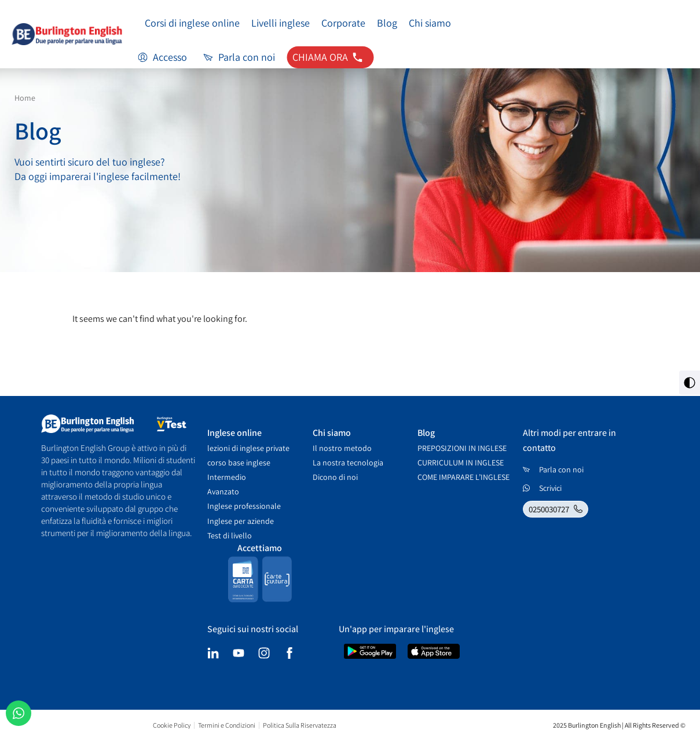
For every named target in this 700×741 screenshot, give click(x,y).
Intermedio (227, 477)
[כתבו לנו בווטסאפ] (557, 488)
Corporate (343, 23)
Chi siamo (430, 23)
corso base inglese (239, 463)
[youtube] (239, 653)
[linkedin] (213, 653)
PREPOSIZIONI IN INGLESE (462, 448)
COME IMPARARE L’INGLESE (463, 477)
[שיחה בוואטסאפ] (19, 713)
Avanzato (223, 491)
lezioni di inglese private (248, 448)
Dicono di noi (335, 477)
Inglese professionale (244, 506)
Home (25, 98)
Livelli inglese (281, 23)
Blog (387, 23)
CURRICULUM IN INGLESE (461, 463)
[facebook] (289, 653)
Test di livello (230, 535)
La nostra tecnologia (348, 463)
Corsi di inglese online (192, 23)
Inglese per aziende (241, 521)
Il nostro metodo (342, 448)
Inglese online (234, 433)
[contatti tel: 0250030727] (330, 57)
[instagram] (264, 653)
